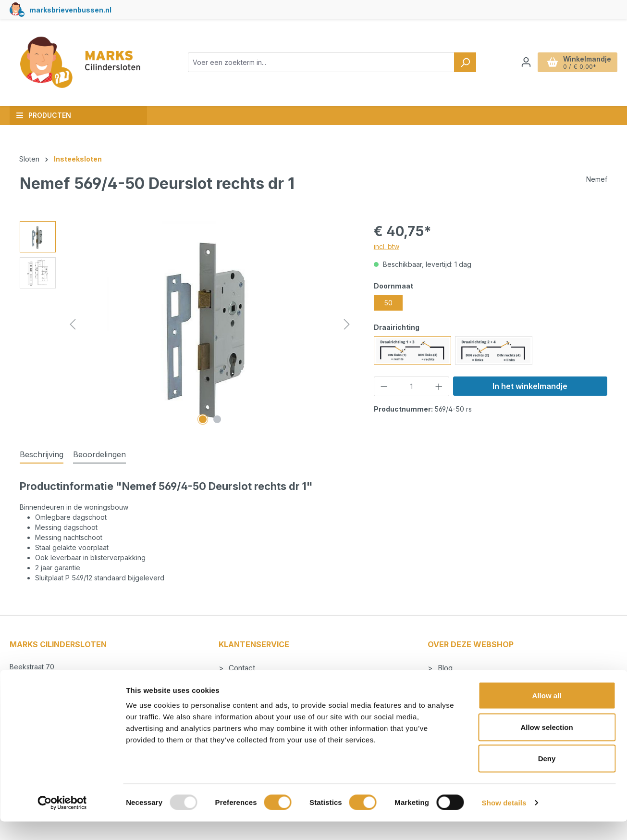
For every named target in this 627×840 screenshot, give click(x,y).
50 (388, 303)
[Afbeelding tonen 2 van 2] (217, 419)
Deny (547, 777)
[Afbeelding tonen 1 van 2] (203, 419)
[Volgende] (347, 324)
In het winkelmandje (530, 386)
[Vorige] (73, 324)
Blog (444, 668)
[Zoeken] (465, 62)
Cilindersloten (459, 681)
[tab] (42, 455)
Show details (504, 821)
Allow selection (547, 746)
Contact (241, 668)
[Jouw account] (526, 62)
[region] (187, 325)
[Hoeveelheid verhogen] (439, 386)
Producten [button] (43, 115)
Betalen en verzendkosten (271, 681)
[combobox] (321, 62)
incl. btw (387, 246)
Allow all (547, 714)
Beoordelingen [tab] (99, 454)
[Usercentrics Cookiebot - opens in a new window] (62, 821)
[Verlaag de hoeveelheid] (384, 386)
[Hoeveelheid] (411, 386)
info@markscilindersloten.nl (62, 687)
